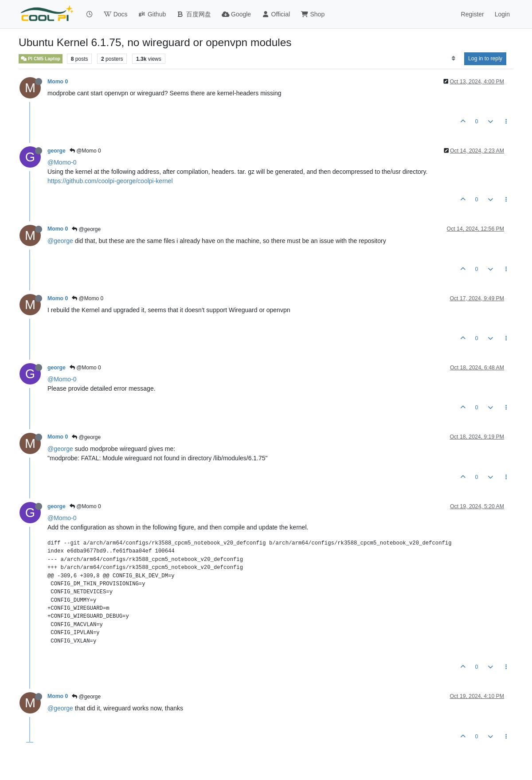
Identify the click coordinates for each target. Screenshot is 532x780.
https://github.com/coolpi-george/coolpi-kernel (110, 181)
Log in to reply (485, 59)
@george (86, 229)
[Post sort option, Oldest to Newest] (453, 59)
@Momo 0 (85, 151)
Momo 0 (58, 82)
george (57, 151)
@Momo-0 (62, 162)
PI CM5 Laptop (41, 59)
